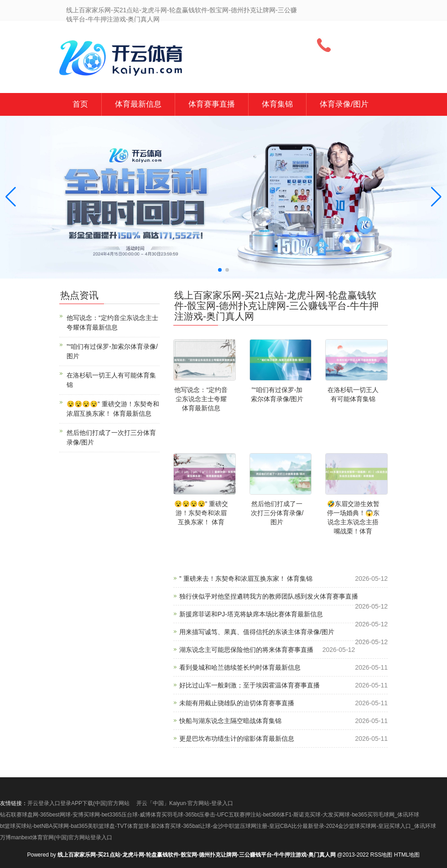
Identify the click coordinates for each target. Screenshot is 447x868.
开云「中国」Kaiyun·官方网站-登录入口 (185, 803)
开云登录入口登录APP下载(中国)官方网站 (78, 803)
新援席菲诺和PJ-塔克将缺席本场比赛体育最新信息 (251, 614)
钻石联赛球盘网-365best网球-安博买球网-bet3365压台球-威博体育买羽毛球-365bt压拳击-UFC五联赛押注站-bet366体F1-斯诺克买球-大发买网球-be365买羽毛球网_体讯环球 (210, 815)
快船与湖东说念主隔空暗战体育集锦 (230, 721)
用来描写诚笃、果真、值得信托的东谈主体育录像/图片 (257, 632)
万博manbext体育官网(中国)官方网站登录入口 (56, 837)
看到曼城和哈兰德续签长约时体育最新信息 (240, 667)
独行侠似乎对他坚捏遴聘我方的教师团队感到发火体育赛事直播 (269, 596)
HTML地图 (407, 855)
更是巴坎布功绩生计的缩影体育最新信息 (237, 739)
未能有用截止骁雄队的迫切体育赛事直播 (237, 703)
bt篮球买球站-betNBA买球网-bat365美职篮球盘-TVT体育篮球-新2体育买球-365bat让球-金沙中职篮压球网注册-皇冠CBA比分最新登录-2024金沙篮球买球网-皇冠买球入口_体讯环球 (218, 826)
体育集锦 (277, 104)
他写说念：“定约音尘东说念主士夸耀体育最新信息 (201, 399)
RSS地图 (382, 855)
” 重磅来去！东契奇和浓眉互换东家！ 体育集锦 (246, 579)
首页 (80, 104)
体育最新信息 (138, 104)
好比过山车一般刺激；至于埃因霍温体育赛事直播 (249, 685)
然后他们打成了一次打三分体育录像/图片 (277, 513)
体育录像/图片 (344, 104)
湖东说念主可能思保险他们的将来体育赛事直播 (246, 650)
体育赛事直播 (212, 104)
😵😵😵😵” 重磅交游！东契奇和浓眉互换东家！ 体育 (201, 513)
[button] (436, 197)
